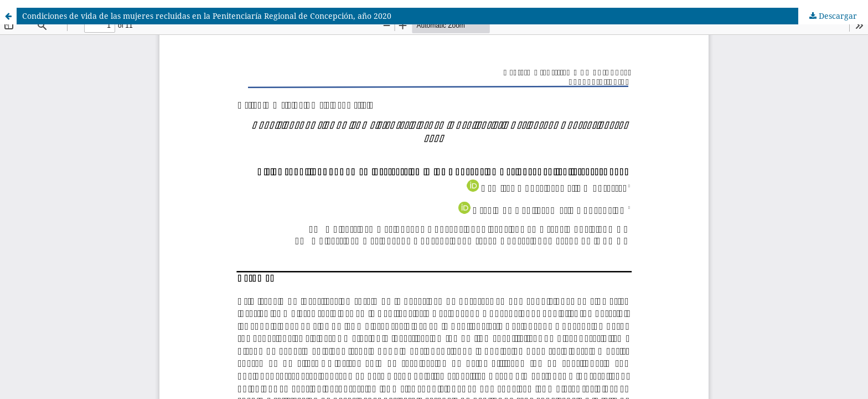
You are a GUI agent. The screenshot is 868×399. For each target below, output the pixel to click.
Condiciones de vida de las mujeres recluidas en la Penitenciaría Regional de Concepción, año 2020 (207, 16)
